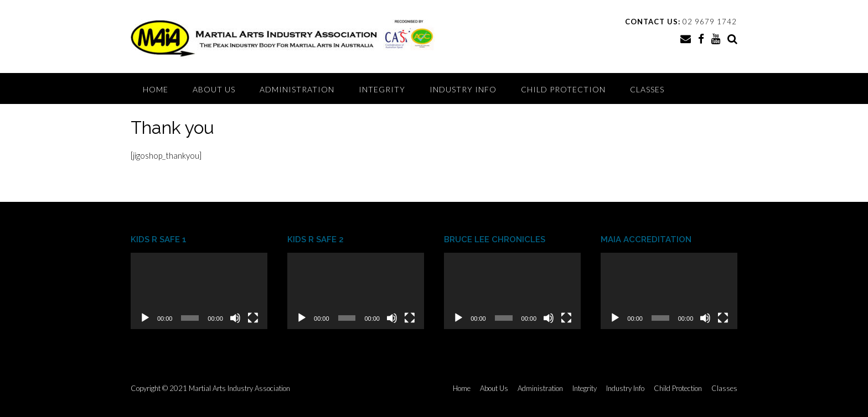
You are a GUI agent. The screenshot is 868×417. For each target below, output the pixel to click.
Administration (297, 89)
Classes (647, 89)
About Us (214, 89)
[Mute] (235, 318)
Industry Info (463, 89)
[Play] (145, 318)
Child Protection (563, 89)
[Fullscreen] (253, 318)
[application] (199, 291)
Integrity (382, 89)
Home (156, 89)
